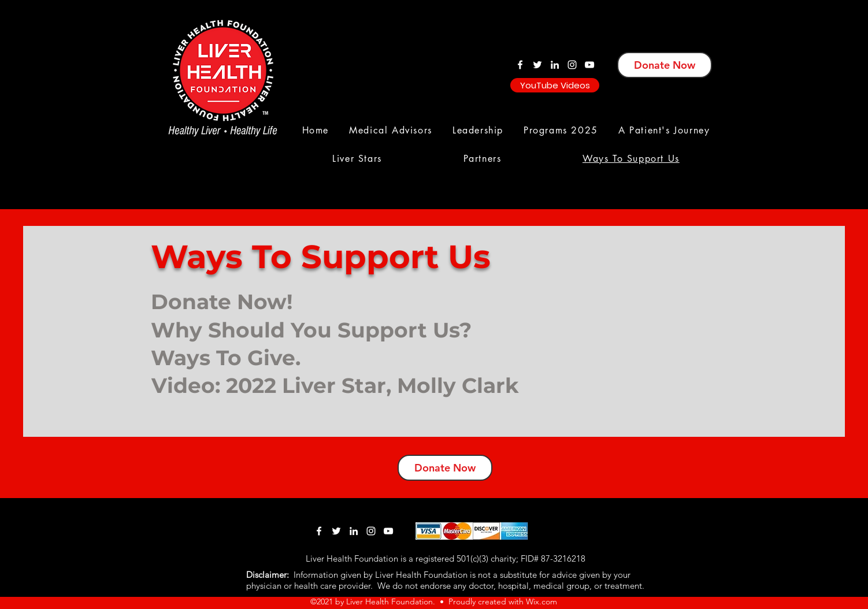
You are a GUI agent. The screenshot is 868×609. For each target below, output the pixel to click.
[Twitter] (537, 65)
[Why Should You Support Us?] (314, 330)
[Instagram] (572, 65)
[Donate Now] (665, 65)
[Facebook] (520, 65)
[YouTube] (589, 65)
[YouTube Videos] (555, 85)
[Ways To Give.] (259, 357)
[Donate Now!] (259, 301)
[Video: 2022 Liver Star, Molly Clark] (349, 385)
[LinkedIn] (555, 65)
